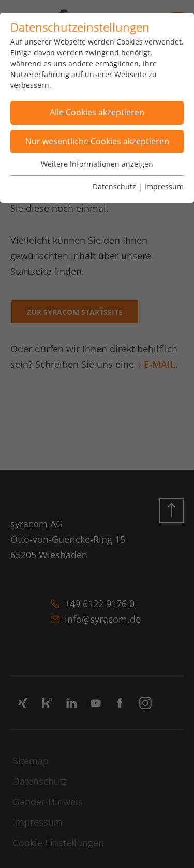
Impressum (164, 187)
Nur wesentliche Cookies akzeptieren (97, 141)
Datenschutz (114, 187)
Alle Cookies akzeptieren (97, 112)
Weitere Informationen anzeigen (97, 164)
